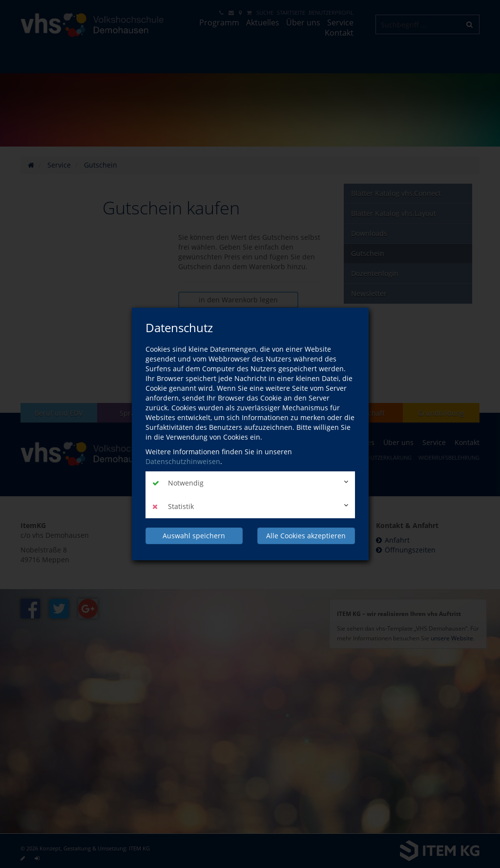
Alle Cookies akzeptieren (306, 536)
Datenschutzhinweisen (183, 461)
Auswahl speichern (194, 536)
